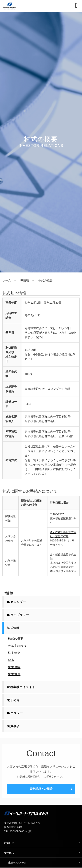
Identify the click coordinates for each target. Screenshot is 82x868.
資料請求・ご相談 (41, 789)
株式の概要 (16, 639)
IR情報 (25, 280)
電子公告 (13, 700)
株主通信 (14, 674)
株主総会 (14, 653)
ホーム (7, 280)
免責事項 (13, 726)
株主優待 (14, 667)
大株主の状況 (17, 646)
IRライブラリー (18, 615)
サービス (9, 853)
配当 (11, 660)
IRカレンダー (17, 602)
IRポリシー (15, 713)
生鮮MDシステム (17, 863)
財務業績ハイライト (21, 687)
